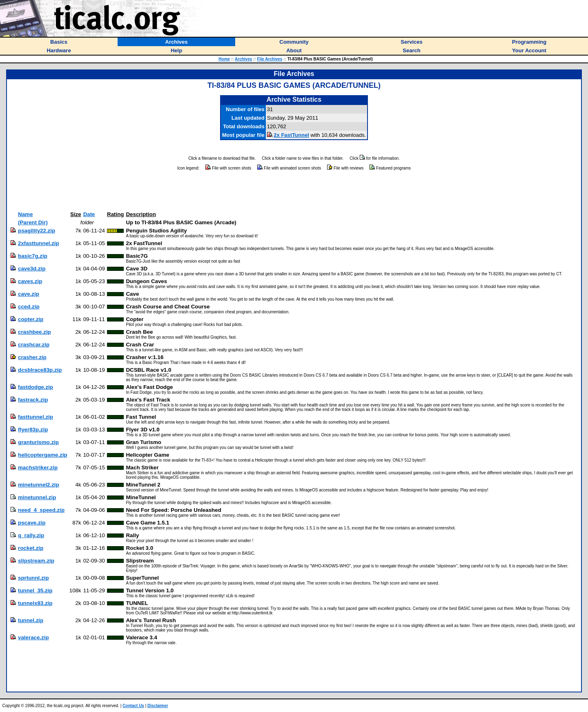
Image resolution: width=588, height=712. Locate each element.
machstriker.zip (38, 468)
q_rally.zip (31, 535)
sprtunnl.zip (33, 578)
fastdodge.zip (36, 387)
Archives (243, 59)
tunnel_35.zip (35, 590)
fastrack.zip (33, 400)
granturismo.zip (38, 442)
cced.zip (29, 307)
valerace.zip (33, 637)
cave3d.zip (32, 269)
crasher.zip (32, 357)
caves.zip (30, 281)
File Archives (270, 59)
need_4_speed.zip (41, 510)
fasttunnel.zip (36, 417)
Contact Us (133, 706)
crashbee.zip (35, 332)
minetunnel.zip (37, 497)
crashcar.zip (34, 345)
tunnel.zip (31, 620)
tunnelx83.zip (35, 603)
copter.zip (31, 319)
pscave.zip (32, 523)
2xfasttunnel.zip (39, 243)
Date (89, 214)
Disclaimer (158, 706)
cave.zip (29, 294)
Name (25, 214)
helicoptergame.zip (43, 455)
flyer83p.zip (33, 430)
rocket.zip (31, 548)
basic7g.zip (33, 256)
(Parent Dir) (33, 222)
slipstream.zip (36, 561)
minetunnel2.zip (39, 485)
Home (224, 59)
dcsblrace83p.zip (40, 370)
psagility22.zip (37, 231)
